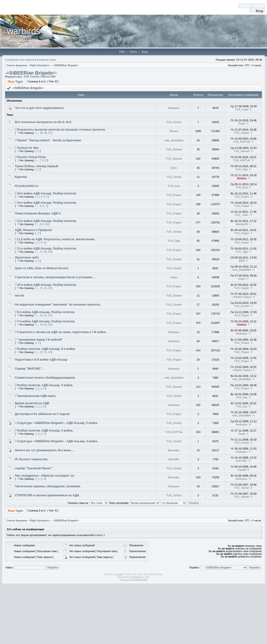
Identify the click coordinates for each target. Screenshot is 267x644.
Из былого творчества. (32, 459)
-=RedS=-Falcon (242, 297)
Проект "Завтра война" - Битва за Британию (49, 140)
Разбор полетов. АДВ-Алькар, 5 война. (45, 385)
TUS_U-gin (242, 109)
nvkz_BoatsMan (174, 140)
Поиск (133, 52)
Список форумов (17, 65)
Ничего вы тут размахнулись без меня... (44, 450)
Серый (242, 470)
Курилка (21, 177)
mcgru (174, 277)
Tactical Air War (28, 148)
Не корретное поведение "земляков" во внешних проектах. (58, 305)
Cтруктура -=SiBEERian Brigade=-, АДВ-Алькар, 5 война (57, 423)
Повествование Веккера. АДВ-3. (38, 213)
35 (41, 133)
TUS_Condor (174, 305)
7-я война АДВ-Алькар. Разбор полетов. (46, 321)
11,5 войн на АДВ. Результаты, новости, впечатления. (56, 239)
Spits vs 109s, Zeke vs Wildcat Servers (42, 268)
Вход (145, 52)
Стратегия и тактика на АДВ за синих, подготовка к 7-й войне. (62, 332)
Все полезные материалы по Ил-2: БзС (43, 122)
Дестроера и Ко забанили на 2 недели (42, 414)
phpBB (119, 574)
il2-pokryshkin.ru (27, 186)
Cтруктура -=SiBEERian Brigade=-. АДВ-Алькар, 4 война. (58, 441)
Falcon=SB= (48, 77)
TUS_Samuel (174, 149)
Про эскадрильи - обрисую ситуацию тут (45, 476)
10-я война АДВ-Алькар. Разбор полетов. (47, 285)
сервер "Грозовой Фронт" (34, 468)
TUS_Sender (174, 259)
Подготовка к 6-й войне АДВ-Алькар (41, 360)
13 (41, 288)
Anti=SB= (174, 459)
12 (49, 315)
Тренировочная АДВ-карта (36, 396)
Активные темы (46, 60)
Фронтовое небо (27, 258)
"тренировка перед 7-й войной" (40, 340)
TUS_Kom (174, 186)
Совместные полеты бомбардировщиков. (45, 378)
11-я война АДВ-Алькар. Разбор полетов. (47, 249)
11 (45, 315)
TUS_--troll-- (242, 215)
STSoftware (136, 577)
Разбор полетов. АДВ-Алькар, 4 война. (45, 431)
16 (49, 325)
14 (45, 288)
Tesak (242, 124)
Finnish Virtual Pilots (32, 157)
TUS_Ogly (242, 169)
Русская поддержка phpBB (134, 580)
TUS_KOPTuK (242, 142)
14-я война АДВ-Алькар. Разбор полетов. (47, 203)
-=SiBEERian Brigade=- (66, 65)
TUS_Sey (242, 397)
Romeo (174, 131)
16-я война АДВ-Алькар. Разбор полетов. (47, 193)
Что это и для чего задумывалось (39, 108)
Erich (174, 168)
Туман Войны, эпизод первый (37, 166)
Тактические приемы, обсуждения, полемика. (48, 486)
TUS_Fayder (242, 133)
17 (41, 252)
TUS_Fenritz (31, 77)
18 (45, 252)
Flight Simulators (40, 65)
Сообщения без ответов (20, 60)
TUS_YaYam (174, 232)
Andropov (174, 108)
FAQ (122, 52)
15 (49, 288)
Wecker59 (242, 224)
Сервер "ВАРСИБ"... (29, 369)
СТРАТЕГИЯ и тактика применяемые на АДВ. (47, 495)
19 (49, 252)
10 (47, 224)
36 (45, 133)
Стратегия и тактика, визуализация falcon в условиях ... (55, 277)
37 (49, 133)
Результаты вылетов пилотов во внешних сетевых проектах (61, 130)
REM (242, 261)
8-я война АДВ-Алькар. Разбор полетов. (46, 312)
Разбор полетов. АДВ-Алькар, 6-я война (46, 349)
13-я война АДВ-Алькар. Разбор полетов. (47, 221)
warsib (19, 296)
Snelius (242, 178)
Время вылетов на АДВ (32, 403)
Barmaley (174, 450)
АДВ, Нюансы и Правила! (33, 230)
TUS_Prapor (174, 195)
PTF (147, 577)
